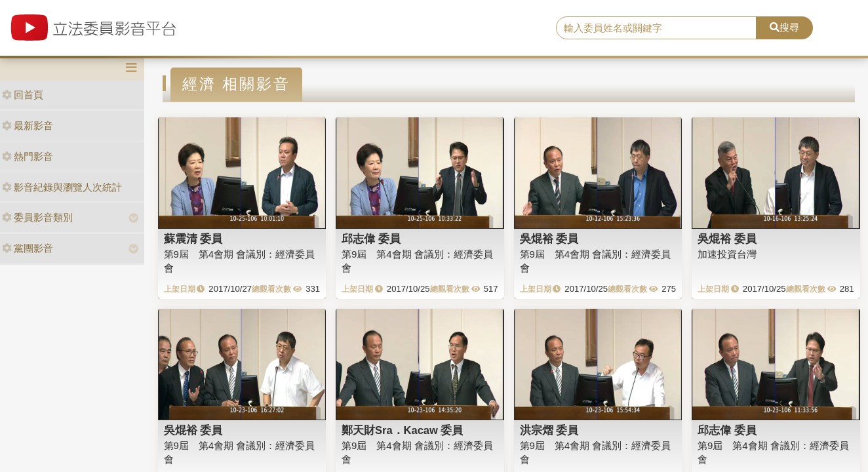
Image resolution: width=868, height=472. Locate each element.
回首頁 (23, 95)
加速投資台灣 (727, 254)
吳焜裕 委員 (549, 239)
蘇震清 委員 (193, 239)
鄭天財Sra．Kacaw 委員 (402, 430)
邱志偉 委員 (371, 239)
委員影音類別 (37, 217)
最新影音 (28, 126)
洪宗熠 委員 (549, 430)
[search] (656, 28)
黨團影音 (28, 248)
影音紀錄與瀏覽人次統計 (62, 187)
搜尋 (784, 27)
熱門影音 (28, 156)
